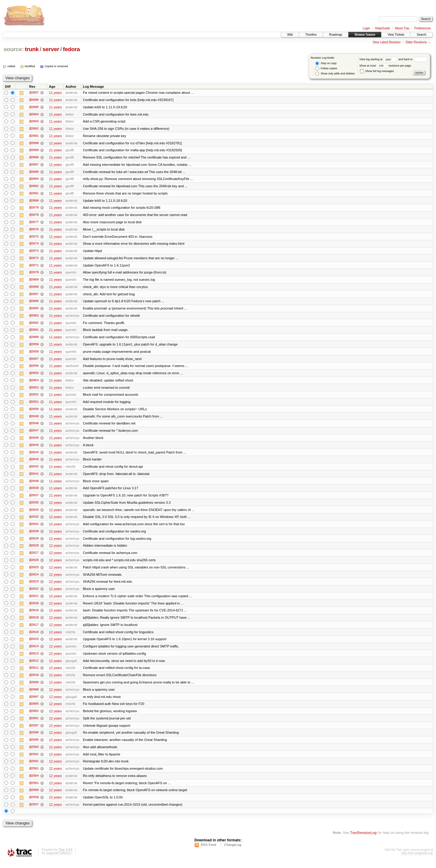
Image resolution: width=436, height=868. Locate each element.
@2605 (34, 710)
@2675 (34, 238)
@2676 (34, 231)
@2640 (34, 485)
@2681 (34, 194)
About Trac (402, 28)
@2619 (34, 615)
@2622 (34, 594)
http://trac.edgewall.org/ (417, 860)
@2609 (34, 688)
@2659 (34, 347)
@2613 (34, 659)
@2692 (34, 129)
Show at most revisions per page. (386, 66)
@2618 (34, 623)
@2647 (34, 434)
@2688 (34, 158)
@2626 (34, 565)
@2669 (34, 281)
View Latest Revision (386, 42)
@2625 (34, 572)
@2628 (34, 550)
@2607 (34, 703)
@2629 (34, 543)
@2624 (34, 579)
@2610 (34, 681)
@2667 (34, 296)
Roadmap (336, 35)
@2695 (34, 107)
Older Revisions (416, 42)
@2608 (34, 695)
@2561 (34, 790)
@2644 (34, 456)
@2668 (34, 289)
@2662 (34, 325)
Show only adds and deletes (335, 74)
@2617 (34, 630)
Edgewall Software (59, 860)
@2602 (34, 717)
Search (421, 35)
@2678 (34, 216)
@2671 (34, 267)
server (51, 49)
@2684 (34, 180)
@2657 (34, 361)
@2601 (34, 724)
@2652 (34, 398)
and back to (413, 59)
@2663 (34, 318)
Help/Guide (382, 28)
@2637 (34, 499)
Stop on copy (326, 63)
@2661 (34, 332)
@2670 (34, 274)
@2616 (34, 637)
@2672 (34, 260)
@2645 (34, 448)
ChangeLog (233, 852)
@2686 (34, 172)
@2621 (34, 601)
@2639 (34, 492)
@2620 (34, 608)
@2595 (34, 746)
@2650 (34, 412)
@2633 (34, 514)
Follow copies (326, 69)
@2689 (34, 151)
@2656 (34, 368)
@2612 (34, 666)
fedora (71, 49)
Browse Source (365, 35)
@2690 (34, 143)
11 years (55, 93)
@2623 (34, 586)
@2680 (34, 201)
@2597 (34, 732)
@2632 (34, 521)
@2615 (34, 644)
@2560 (34, 797)
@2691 (34, 136)
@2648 (34, 427)
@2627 (34, 557)
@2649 (34, 419)
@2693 (34, 122)
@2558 (34, 804)
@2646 (34, 441)
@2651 (34, 405)
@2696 (34, 100)
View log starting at (379, 59)
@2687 (34, 165)
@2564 (34, 782)
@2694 (34, 114)
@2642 (34, 470)
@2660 (34, 339)
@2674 (34, 245)
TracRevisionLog (363, 839)
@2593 (34, 753)
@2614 (34, 652)
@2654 (34, 383)
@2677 (34, 223)
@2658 (34, 354)
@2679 (34, 209)
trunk (32, 49)
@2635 (34, 506)
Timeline (311, 35)
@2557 (34, 811)
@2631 (34, 528)
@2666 (34, 303)
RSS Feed (208, 852)
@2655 (34, 376)
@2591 (34, 768)
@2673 (34, 252)
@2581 (34, 775)
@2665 (34, 310)
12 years (55, 506)
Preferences (423, 28)
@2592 (34, 761)
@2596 (34, 739)
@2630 (34, 536)
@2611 (34, 673)
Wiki (290, 35)
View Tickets (396, 35)
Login (366, 28)
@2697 (34, 93)
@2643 (34, 463)
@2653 (34, 390)
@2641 (34, 477)
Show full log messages (377, 71)
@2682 (34, 187)
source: (14, 49)
